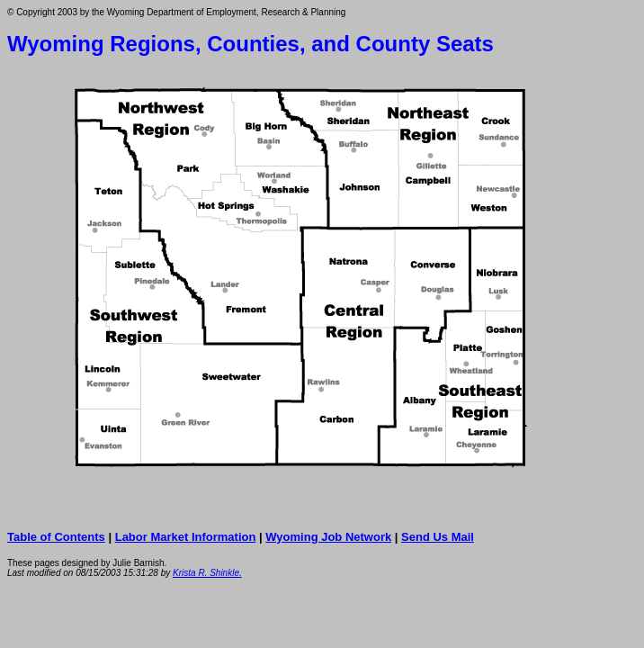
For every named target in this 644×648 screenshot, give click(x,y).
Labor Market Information (186, 537)
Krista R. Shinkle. (207, 573)
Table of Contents (56, 537)
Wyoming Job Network (328, 537)
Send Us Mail (438, 537)
